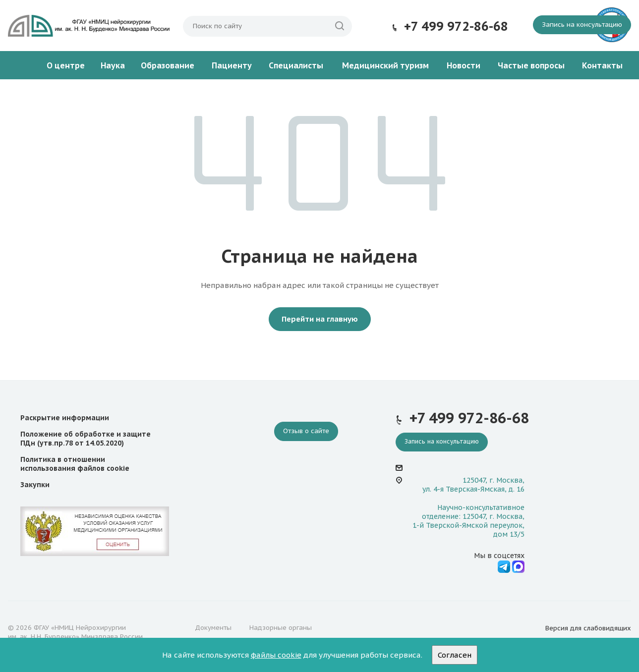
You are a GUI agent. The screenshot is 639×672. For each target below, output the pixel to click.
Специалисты (296, 65)
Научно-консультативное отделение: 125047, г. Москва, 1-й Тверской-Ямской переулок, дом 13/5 (468, 521)
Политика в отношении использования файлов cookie (75, 464)
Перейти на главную (320, 319)
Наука (113, 65)
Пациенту (232, 65)
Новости (464, 65)
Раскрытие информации (65, 418)
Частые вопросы (531, 65)
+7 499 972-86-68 (456, 26)
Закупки (35, 485)
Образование (168, 65)
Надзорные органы (281, 628)
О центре (66, 65)
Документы (213, 628)
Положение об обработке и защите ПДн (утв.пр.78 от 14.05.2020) (86, 439)
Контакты (602, 65)
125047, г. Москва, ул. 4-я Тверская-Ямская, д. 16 (473, 485)
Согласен (455, 655)
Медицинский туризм (385, 65)
